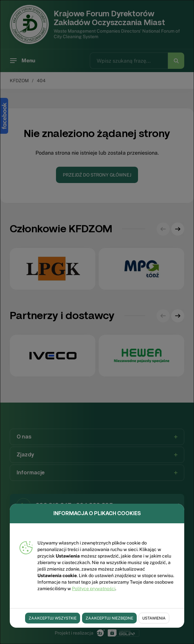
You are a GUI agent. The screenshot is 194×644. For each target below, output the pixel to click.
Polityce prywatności (94, 589)
